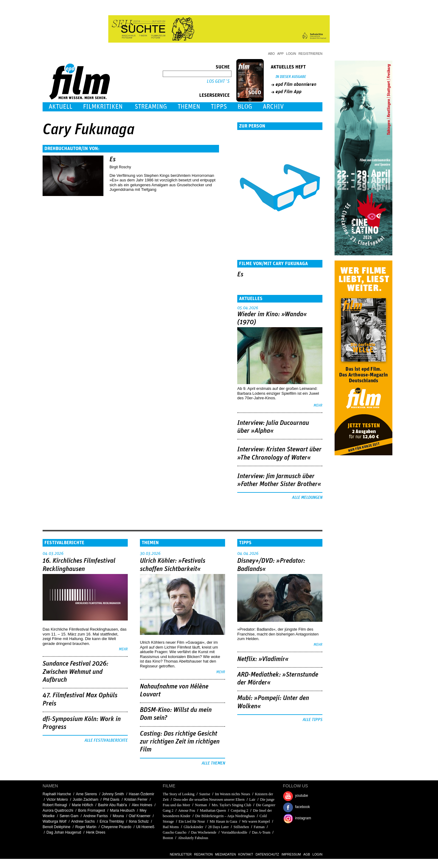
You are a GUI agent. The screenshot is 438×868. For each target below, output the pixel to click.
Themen (189, 107)
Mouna (118, 816)
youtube (302, 796)
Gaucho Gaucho (175, 832)
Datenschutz (267, 854)
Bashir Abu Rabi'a (112, 805)
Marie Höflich (82, 805)
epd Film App (289, 92)
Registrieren (310, 54)
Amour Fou (187, 810)
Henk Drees (96, 832)
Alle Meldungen (307, 498)
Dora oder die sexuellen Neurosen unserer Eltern (209, 800)
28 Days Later (218, 827)
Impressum (291, 854)
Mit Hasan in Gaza (223, 821)
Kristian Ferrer (136, 800)
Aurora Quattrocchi (58, 810)
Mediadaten (225, 854)
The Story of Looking (179, 794)
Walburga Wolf (54, 821)
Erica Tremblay (112, 821)
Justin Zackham (85, 800)
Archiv (273, 107)
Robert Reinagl (55, 805)
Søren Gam (69, 816)
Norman (201, 805)
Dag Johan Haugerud (64, 832)
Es (113, 159)
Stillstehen (241, 827)
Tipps (219, 107)
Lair (252, 800)
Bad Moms (171, 827)
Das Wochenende (204, 832)
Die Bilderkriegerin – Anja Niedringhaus (225, 816)
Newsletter (181, 854)
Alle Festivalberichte (106, 740)
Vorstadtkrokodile (234, 832)
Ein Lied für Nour (192, 821)
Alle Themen (213, 763)
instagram (303, 818)
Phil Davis (111, 800)
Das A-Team (261, 832)
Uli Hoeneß (145, 827)
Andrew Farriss (96, 816)
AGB (307, 854)
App (281, 54)
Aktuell (61, 107)
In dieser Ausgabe (291, 77)
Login (291, 54)
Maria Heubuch (122, 810)
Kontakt (246, 854)
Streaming (151, 107)
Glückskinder (194, 827)
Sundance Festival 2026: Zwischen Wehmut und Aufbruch (75, 672)
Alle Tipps (313, 720)
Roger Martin (86, 827)
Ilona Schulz (139, 821)
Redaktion (203, 854)
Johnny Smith (113, 794)
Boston (168, 838)
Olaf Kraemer (139, 816)
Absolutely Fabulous (193, 838)
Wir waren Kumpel (256, 821)
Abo (271, 54)
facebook (302, 807)
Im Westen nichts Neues (233, 794)
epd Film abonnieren (296, 84)
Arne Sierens (86, 794)
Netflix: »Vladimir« (263, 659)
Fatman (259, 827)
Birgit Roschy (120, 167)
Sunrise (205, 794)
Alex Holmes (142, 805)
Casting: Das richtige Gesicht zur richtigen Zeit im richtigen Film (180, 742)
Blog (245, 107)
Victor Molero (57, 800)
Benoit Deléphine (56, 827)
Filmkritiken (103, 107)
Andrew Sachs (83, 821)
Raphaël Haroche (57, 794)
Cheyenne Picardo (116, 827)
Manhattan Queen (213, 810)
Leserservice (214, 95)
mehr (318, 406)
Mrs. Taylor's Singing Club (231, 805)
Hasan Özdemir (142, 794)
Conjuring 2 (239, 810)
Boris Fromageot (92, 810)
